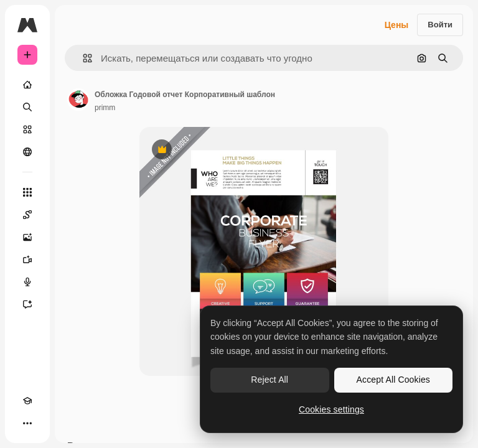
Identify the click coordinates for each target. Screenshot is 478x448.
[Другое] (27, 423)
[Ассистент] (27, 304)
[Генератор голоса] (27, 282)
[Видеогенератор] (27, 259)
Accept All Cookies (393, 380)
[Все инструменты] (27, 192)
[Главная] (27, 85)
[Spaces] (27, 215)
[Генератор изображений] (27, 237)
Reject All (269, 380)
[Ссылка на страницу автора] (78, 100)
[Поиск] (27, 107)
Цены (397, 25)
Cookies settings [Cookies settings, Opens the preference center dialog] (331, 409)
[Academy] (27, 401)
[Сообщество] (27, 152)
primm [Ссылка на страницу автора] (105, 108)
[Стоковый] (27, 129)
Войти (440, 25)
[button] (82, 58)
